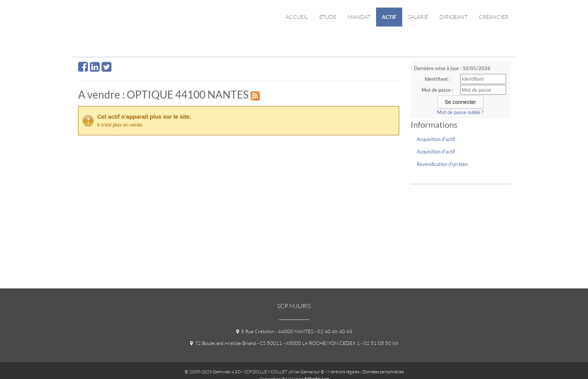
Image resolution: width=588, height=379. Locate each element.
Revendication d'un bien (442, 164)
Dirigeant (453, 17)
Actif (389, 17)
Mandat (359, 17)
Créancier (494, 17)
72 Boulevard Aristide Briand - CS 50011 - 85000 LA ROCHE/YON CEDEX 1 (275, 343)
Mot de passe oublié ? (460, 112)
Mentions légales (343, 372)
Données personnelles (383, 372)
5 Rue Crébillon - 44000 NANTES (275, 331)
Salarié (418, 17)
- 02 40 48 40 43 (333, 331)
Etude (328, 17)
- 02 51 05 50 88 (379, 343)
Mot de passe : (437, 90)
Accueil (297, 17)
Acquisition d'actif (436, 139)
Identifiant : (437, 79)
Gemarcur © (312, 372)
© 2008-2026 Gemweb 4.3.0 (213, 372)
